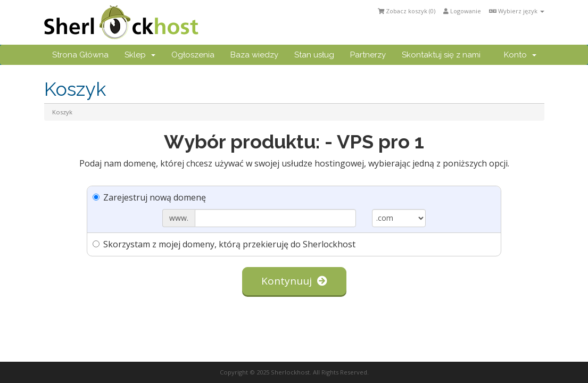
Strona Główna (80, 55)
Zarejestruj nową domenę (149, 197)
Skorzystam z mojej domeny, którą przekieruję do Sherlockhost (224, 244)
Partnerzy (368, 55)
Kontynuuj (294, 281)
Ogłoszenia (193, 55)
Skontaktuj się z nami (441, 55)
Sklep (140, 55)
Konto (520, 55)
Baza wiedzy (254, 55)
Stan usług (314, 55)
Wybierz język (517, 11)
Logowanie (462, 11)
